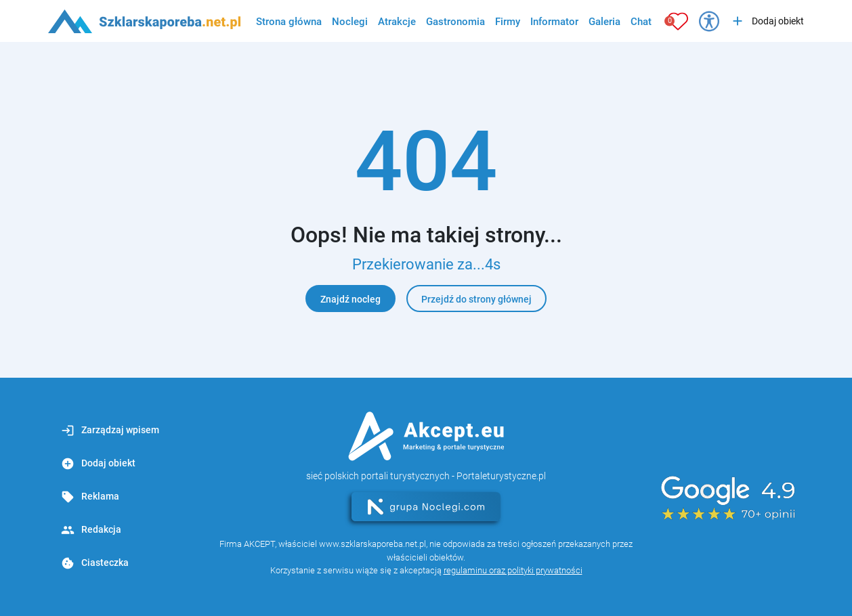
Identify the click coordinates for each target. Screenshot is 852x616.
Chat (641, 22)
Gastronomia (455, 22)
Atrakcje (397, 22)
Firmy (508, 22)
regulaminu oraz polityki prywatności (513, 570)
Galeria (604, 22)
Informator (554, 22)
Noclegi (350, 22)
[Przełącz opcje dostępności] (709, 21)
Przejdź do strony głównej (476, 299)
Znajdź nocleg (350, 299)
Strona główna (289, 22)
